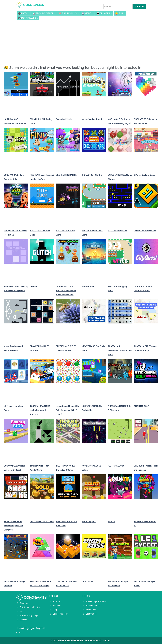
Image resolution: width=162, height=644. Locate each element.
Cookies (23, 620)
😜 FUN (119, 13)
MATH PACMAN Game (118, 231)
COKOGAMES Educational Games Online (74, 641)
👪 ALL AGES (103, 13)
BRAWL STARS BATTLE (66, 175)
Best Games (91, 614)
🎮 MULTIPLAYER (27, 18)
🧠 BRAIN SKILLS (68, 13)
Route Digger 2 (89, 522)
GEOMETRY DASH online (145, 231)
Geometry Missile (64, 119)
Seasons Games (93, 606)
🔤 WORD (87, 13)
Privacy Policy (26, 616)
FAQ (22, 611)
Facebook (57, 606)
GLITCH (33, 287)
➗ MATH (23, 13)
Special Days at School (96, 602)
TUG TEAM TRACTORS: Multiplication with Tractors (40, 410)
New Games (91, 610)
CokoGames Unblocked (30, 607)
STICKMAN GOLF (141, 406)
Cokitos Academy (61, 614)
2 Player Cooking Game (144, 175)
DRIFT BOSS (87, 581)
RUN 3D (111, 522)
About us (24, 603)
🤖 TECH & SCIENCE (43, 13)
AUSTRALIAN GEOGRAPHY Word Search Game (120, 350)
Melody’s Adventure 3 (92, 119)
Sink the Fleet (88, 287)
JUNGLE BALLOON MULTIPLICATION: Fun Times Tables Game (66, 291)
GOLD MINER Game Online (42, 522)
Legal (36, 616)
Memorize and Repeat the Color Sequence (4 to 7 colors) (68, 410)
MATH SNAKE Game (117, 466)
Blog (55, 610)
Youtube (57, 602)
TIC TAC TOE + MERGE (92, 175)
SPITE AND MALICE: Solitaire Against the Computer (13, 526)
